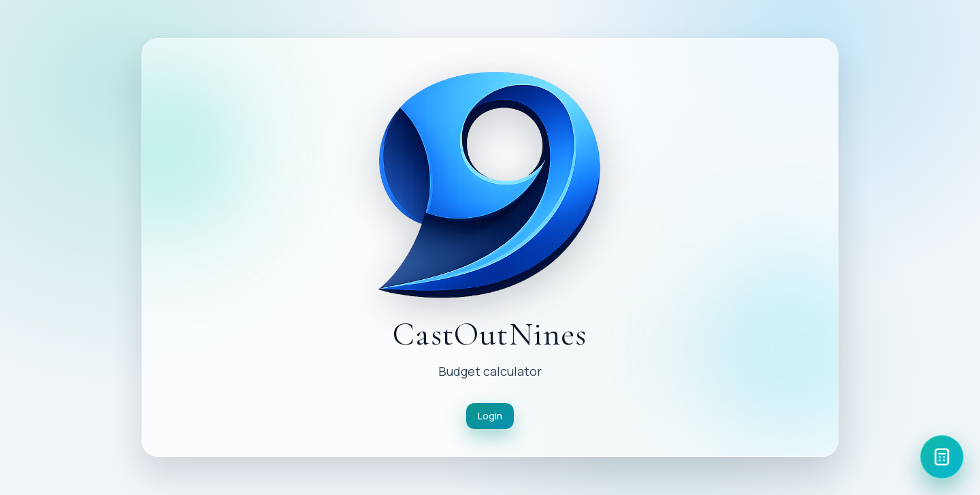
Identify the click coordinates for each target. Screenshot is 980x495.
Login (490, 416)
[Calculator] (942, 457)
